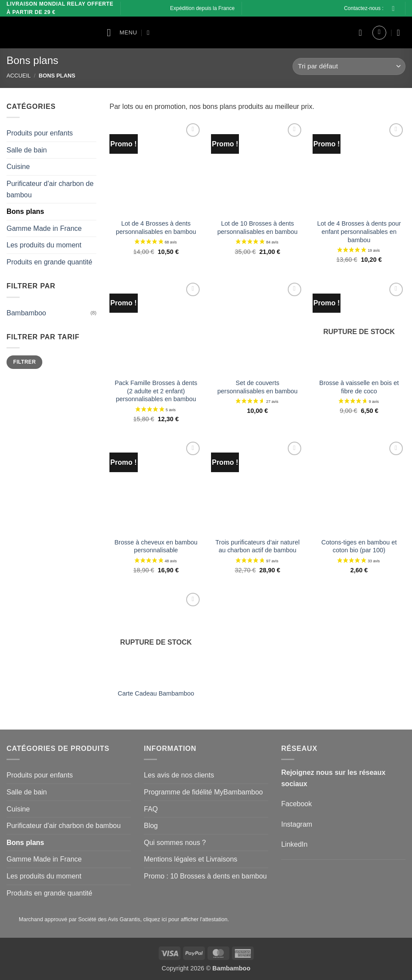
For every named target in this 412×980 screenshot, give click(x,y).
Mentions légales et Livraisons (191, 859)
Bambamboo (26, 313)
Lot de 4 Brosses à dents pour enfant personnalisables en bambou (359, 231)
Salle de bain (27, 150)
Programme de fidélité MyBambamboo (203, 792)
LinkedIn (295, 844)
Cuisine (18, 167)
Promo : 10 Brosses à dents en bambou (205, 876)
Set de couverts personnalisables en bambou (258, 387)
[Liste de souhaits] (361, 33)
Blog (151, 826)
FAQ (151, 809)
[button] (122, 32)
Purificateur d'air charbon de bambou (50, 189)
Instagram (297, 824)
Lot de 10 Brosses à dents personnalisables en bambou (258, 228)
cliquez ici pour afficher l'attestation (185, 919)
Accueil (19, 76)
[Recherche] (150, 33)
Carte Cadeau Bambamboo (156, 693)
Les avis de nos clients (179, 775)
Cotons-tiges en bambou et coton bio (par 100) (359, 546)
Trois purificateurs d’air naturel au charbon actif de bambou (257, 546)
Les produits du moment (44, 245)
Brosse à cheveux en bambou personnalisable (156, 546)
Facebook (296, 804)
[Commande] (349, 66)
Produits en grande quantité (49, 262)
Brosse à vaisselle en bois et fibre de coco (359, 387)
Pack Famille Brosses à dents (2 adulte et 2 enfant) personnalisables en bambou (156, 391)
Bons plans (25, 211)
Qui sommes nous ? (175, 843)
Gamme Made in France (44, 228)
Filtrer (24, 362)
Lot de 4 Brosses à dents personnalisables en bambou (156, 228)
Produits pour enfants (40, 133)
